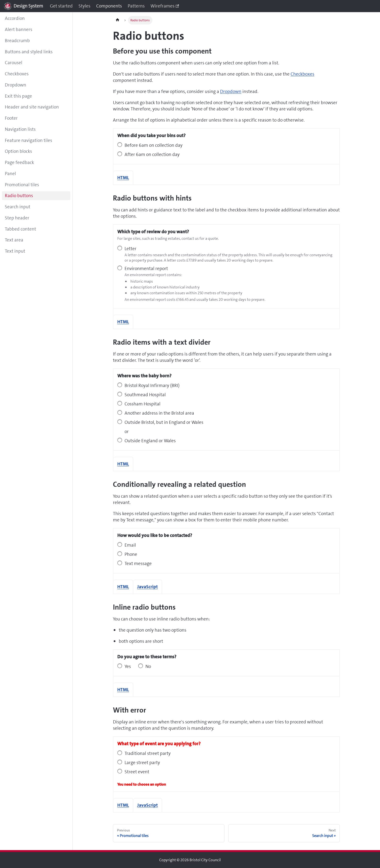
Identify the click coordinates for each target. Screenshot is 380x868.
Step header (17, 218)
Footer (11, 118)
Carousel (14, 63)
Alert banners (19, 29)
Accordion (15, 18)
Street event (137, 772)
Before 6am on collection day (154, 145)
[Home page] (118, 20)
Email (130, 545)
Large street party (142, 763)
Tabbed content (20, 229)
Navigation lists (20, 129)
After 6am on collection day (152, 154)
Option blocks (18, 151)
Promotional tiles (22, 185)
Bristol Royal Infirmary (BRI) (152, 385)
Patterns (136, 6)
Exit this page (18, 96)
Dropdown (16, 85)
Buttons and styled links (29, 52)
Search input (18, 207)
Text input (15, 251)
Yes (128, 666)
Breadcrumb (17, 41)
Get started (61, 6)
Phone (131, 554)
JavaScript (147, 587)
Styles (84, 6)
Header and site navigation (32, 107)
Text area (14, 240)
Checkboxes (17, 74)
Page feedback (19, 162)
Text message (138, 563)
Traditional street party (148, 753)
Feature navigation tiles (28, 140)
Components (109, 6)
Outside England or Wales (150, 441)
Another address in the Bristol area (159, 413)
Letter (131, 249)
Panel (10, 174)
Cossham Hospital (142, 404)
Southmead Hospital (145, 395)
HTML (123, 178)
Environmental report (146, 268)
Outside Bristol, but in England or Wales (164, 422)
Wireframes (165, 6)
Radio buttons (19, 196)
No (148, 666)
